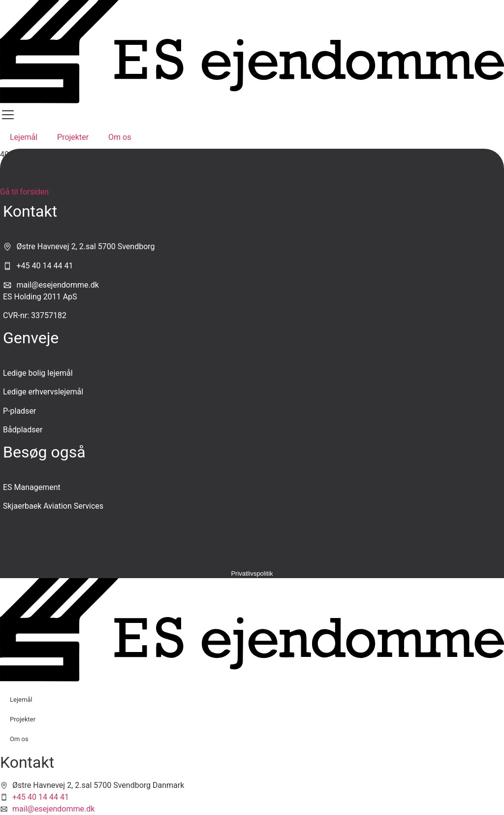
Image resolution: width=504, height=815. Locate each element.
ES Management (32, 487)
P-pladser (19, 411)
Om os (120, 137)
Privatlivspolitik (252, 573)
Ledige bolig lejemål (38, 373)
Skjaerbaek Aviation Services (53, 506)
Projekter (73, 137)
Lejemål (24, 137)
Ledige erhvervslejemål (43, 392)
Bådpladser (23, 430)
